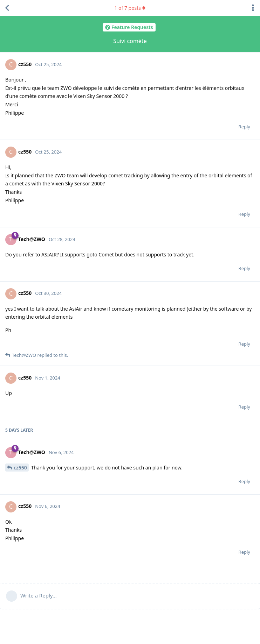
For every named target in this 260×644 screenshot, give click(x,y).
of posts (130, 8)
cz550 (20, 468)
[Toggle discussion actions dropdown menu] (253, 8)
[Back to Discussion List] (7, 8)
